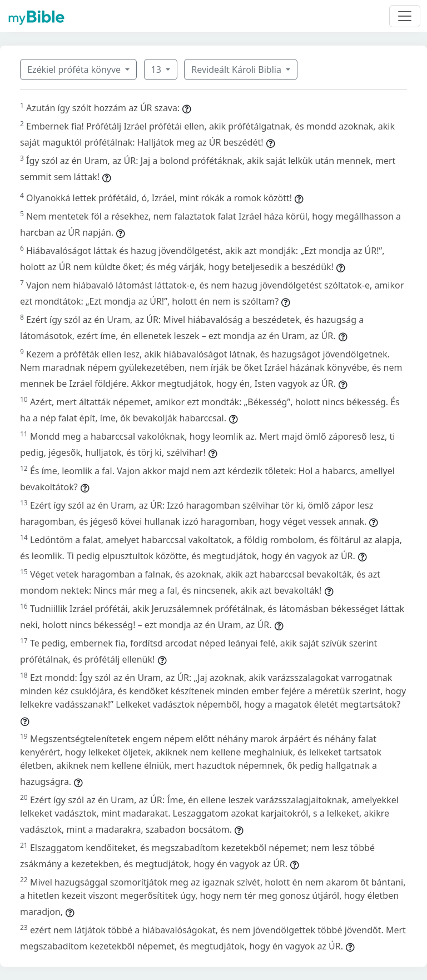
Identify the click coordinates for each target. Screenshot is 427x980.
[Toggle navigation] (405, 16)
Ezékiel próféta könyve (75, 69)
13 (157, 69)
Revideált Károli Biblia (237, 69)
